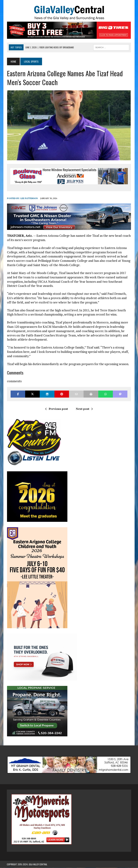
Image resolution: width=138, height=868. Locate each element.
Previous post (57, 409)
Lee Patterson (29, 198)
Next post (84, 409)
